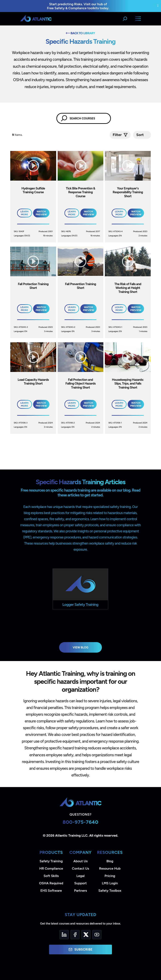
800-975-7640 (81, 822)
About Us (80, 861)
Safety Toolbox (110, 891)
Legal (81, 876)
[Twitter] (86, 935)
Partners (81, 891)
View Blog (81, 647)
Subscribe (80, 950)
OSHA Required (51, 883)
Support (80, 883)
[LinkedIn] (64, 935)
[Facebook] (75, 935)
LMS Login (110, 883)
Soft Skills (51, 876)
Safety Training (51, 861)
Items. (18, 135)
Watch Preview (41, 213)
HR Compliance (51, 868)
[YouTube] (97, 935)
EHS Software (51, 891)
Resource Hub (110, 868)
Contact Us (80, 868)
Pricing (110, 876)
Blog (110, 861)
